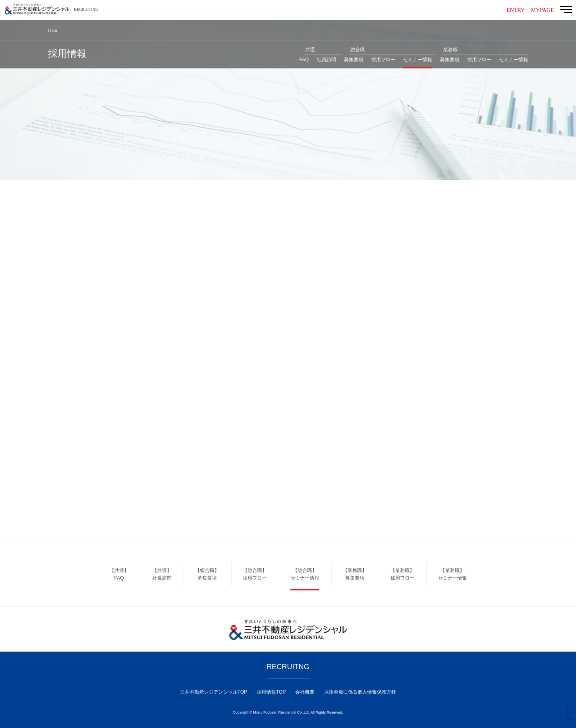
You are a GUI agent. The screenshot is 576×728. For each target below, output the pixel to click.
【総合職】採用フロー (255, 574)
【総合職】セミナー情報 (305, 574)
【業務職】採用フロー (402, 574)
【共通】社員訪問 (162, 574)
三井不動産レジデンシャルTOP (214, 692)
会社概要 (305, 692)
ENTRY (516, 10)
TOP (568, 720)
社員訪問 (326, 60)
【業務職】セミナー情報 (452, 574)
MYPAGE (542, 10)
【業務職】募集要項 (355, 574)
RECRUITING (86, 9)
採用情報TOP (271, 692)
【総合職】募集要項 (207, 574)
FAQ (304, 60)
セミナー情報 (418, 60)
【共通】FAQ (119, 574)
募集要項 (354, 60)
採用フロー (383, 60)
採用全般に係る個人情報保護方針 (360, 692)
